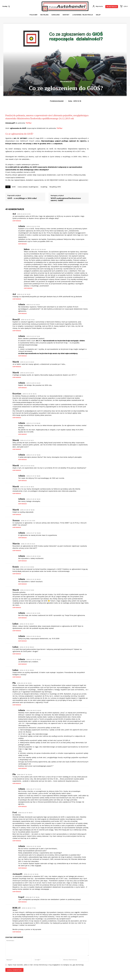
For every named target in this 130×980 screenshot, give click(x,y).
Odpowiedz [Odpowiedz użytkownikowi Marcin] (17, 551)
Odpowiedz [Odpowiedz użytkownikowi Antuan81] (17, 892)
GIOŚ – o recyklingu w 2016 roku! (22, 198)
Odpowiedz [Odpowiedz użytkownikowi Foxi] (17, 841)
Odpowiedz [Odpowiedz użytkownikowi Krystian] (17, 418)
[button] (7, 6)
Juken (27, 249)
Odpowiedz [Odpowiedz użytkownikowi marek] (17, 367)
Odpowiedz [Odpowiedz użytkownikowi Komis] (17, 574)
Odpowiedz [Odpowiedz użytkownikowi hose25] (17, 331)
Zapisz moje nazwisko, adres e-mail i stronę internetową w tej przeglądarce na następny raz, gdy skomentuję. (46, 965)
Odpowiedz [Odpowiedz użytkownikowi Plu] (17, 705)
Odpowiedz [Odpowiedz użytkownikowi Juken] (28, 288)
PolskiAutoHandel (57, 101)
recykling (44, 187)
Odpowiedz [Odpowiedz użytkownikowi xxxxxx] (17, 527)
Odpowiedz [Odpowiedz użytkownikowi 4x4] (17, 221)
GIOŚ (14, 187)
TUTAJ (29, 123)
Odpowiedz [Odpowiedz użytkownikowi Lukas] (17, 631)
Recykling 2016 (55, 187)
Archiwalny (66, 82)
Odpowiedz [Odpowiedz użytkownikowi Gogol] (22, 902)
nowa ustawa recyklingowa (28, 187)
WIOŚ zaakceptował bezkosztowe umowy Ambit (66, 199)
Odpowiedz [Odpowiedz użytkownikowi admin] (22, 244)
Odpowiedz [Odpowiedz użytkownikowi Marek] (17, 608)
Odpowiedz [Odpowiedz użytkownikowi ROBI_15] (17, 932)
